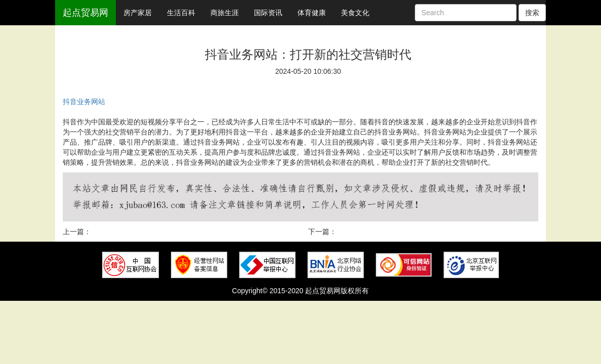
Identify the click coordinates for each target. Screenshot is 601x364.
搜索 (532, 13)
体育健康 (312, 13)
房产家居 (138, 13)
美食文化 (355, 13)
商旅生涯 (225, 13)
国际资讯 (268, 13)
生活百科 (181, 13)
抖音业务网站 (84, 102)
